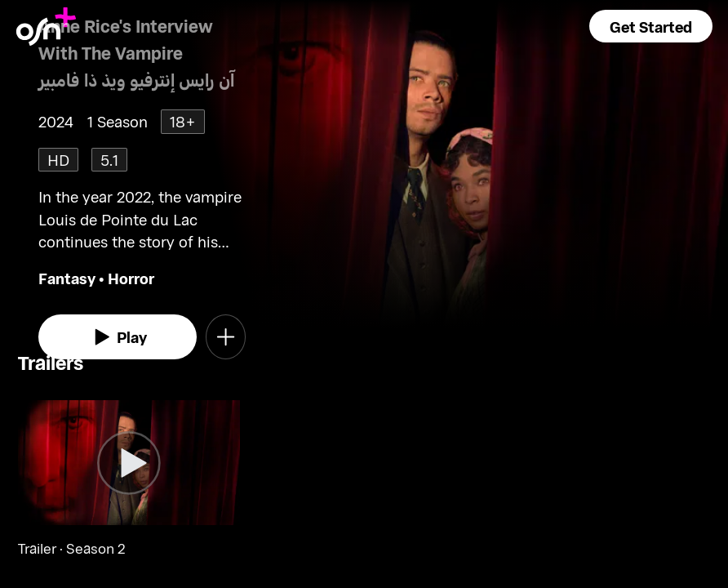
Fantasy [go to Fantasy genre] (67, 278)
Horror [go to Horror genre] (131, 278)
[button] (651, 26)
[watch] (118, 336)
